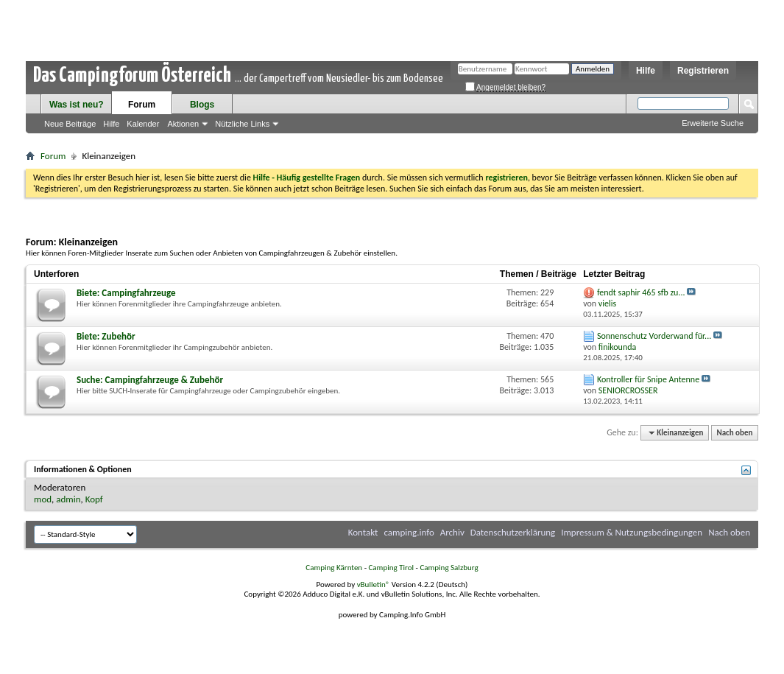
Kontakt (363, 532)
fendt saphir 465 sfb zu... (641, 292)
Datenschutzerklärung (513, 532)
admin (68, 499)
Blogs (202, 105)
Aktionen (183, 124)
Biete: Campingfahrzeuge (126, 293)
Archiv (452, 532)
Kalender (143, 124)
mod (43, 499)
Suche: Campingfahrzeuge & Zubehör (150, 380)
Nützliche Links (242, 124)
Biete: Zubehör (106, 336)
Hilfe (646, 71)
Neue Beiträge (70, 124)
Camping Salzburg (449, 568)
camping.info (409, 532)
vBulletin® (374, 585)
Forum (142, 105)
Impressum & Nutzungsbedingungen (632, 532)
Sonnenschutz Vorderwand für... (654, 336)
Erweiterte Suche (713, 123)
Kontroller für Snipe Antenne (648, 379)
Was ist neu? (77, 105)
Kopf (94, 499)
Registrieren (703, 71)
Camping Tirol (391, 568)
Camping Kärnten (334, 568)
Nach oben (734, 433)
